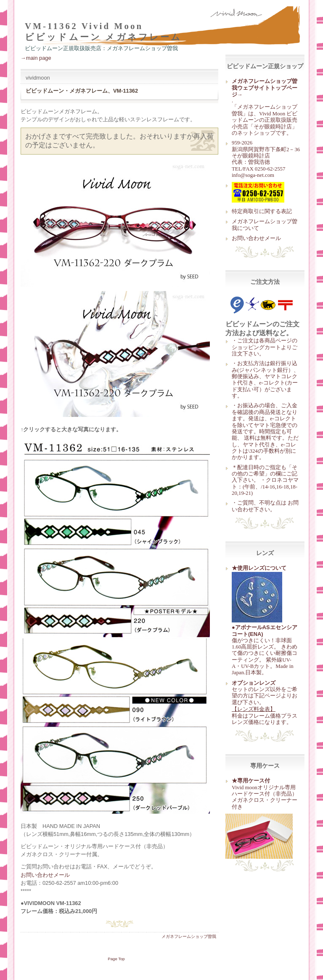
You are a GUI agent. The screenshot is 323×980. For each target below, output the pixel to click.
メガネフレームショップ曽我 (189, 936)
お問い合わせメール (256, 238)
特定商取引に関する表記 (262, 211)
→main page (36, 58)
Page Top (116, 959)
